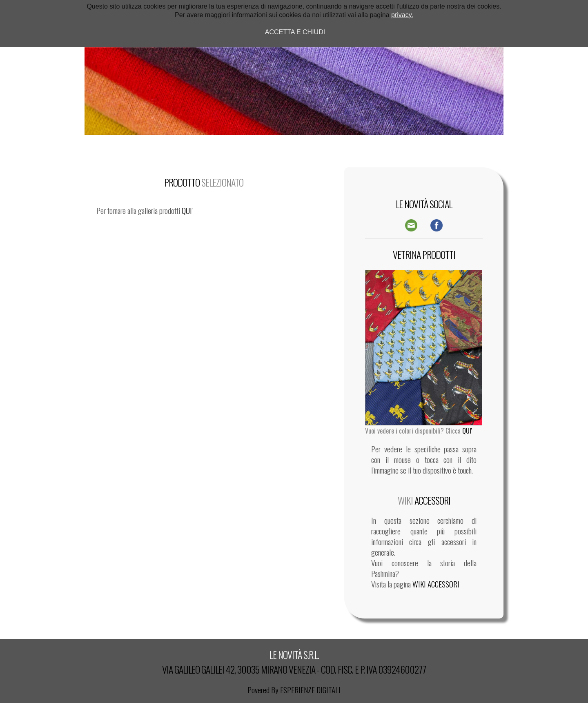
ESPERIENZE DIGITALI (310, 690)
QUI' (187, 210)
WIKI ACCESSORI (436, 584)
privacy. (402, 15)
